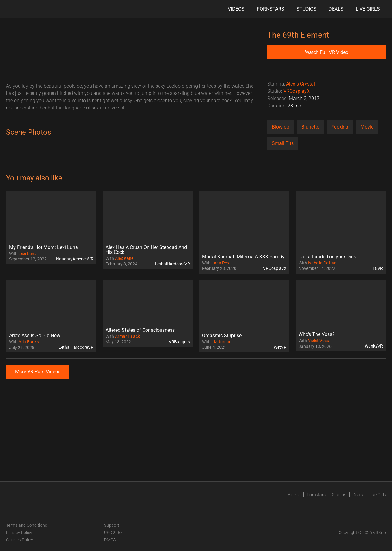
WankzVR (374, 346)
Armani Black (127, 336)
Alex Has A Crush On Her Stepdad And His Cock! (146, 250)
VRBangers (179, 342)
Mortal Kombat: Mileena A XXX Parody (243, 257)
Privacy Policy (19, 533)
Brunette (310, 127)
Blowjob (280, 127)
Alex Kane (124, 258)
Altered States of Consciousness (140, 330)
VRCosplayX (297, 91)
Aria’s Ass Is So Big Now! (35, 336)
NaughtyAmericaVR (75, 259)
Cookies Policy (20, 540)
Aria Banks (29, 342)
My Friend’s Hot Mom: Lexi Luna (44, 247)
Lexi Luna (28, 254)
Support (112, 525)
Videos (236, 9)
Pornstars (270, 9)
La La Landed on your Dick (327, 257)
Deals (336, 9)
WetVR (280, 347)
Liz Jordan (221, 342)
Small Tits (283, 143)
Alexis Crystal (301, 84)
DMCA (110, 540)
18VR (378, 268)
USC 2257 (113, 533)
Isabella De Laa (322, 263)
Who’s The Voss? (317, 334)
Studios (306, 9)
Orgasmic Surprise (222, 336)
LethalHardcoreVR (172, 264)
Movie (367, 127)
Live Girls (368, 9)
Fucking (340, 127)
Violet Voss (318, 341)
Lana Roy (220, 263)
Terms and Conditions (27, 525)
